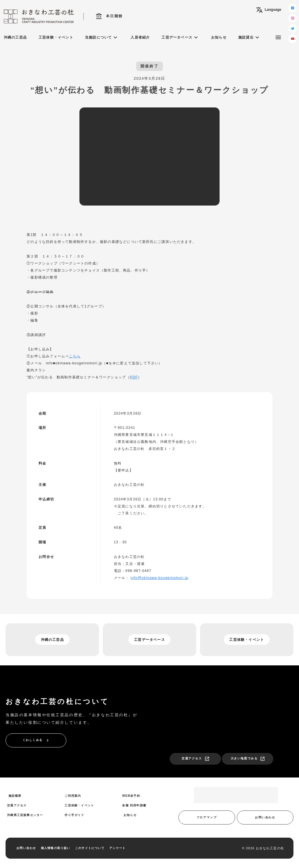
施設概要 (15, 796)
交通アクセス (195, 759)
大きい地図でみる (248, 759)
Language (268, 10)
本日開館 (109, 16)
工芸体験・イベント (56, 37)
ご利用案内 (73, 796)
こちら (75, 356)
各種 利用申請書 (134, 805)
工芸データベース (180, 37)
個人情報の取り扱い (56, 848)
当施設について (102, 37)
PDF (134, 377)
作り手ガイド (74, 815)
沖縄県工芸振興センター (25, 815)
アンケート (117, 848)
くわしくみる (36, 740)
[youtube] (293, 39)
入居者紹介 (140, 37)
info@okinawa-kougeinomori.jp (159, 578)
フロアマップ (207, 817)
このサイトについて (90, 848)
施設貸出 (250, 37)
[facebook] (293, 8)
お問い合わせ (265, 817)
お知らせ (219, 37)
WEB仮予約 (131, 796)
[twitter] (293, 28)
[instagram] (293, 18)
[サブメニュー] (278, 37)
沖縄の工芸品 (15, 37)
